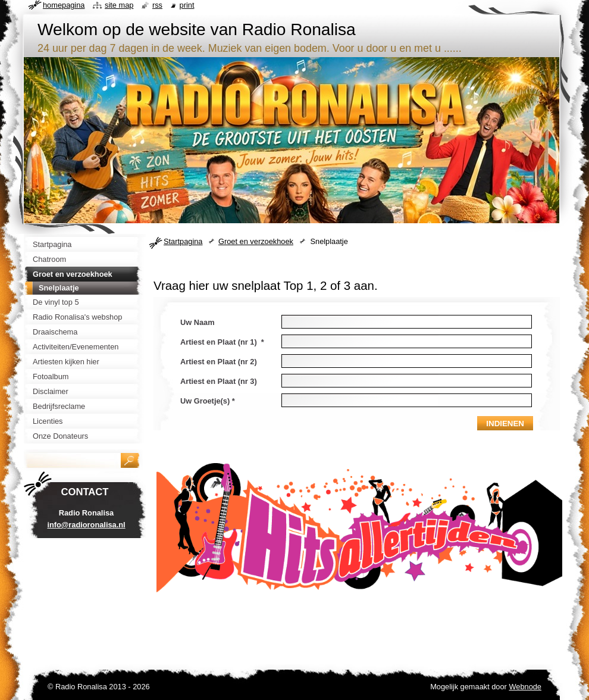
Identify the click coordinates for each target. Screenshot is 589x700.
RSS (157, 5)
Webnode (525, 687)
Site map (119, 5)
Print (187, 5)
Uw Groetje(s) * (208, 401)
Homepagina (64, 5)
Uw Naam (198, 322)
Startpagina (183, 241)
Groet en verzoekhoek (256, 241)
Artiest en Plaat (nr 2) (219, 362)
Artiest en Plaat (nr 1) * (222, 342)
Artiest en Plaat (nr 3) (219, 381)
